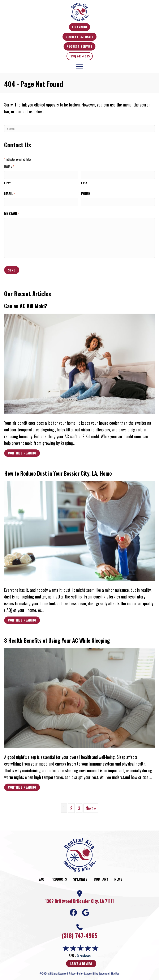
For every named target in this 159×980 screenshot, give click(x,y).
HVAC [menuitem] (40, 879)
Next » (91, 808)
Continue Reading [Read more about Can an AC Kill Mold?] (22, 454)
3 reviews (84, 956)
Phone (86, 193)
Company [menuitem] (101, 879)
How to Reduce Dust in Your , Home (58, 473)
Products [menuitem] (59, 879)
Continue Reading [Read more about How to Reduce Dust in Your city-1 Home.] (22, 621)
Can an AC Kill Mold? (26, 306)
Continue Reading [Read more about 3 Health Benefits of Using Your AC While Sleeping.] (22, 788)
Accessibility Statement (97, 973)
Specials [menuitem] (80, 879)
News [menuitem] (118, 879)
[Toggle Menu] (79, 66)
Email (10, 193)
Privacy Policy (76, 973)
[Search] (79, 129)
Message (12, 213)
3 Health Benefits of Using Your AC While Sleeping (57, 640)
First (7, 183)
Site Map (115, 973)
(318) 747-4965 (80, 56)
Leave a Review (81, 963)
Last (84, 183)
